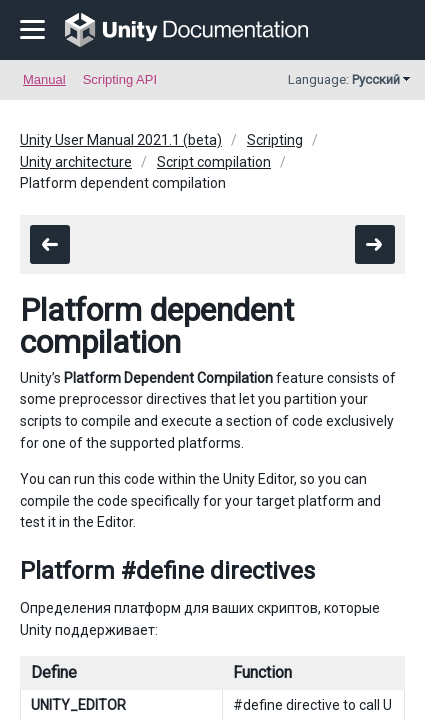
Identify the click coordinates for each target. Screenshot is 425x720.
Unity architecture (76, 162)
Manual (44, 79)
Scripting (275, 140)
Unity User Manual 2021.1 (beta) (121, 140)
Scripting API (120, 79)
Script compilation (214, 162)
